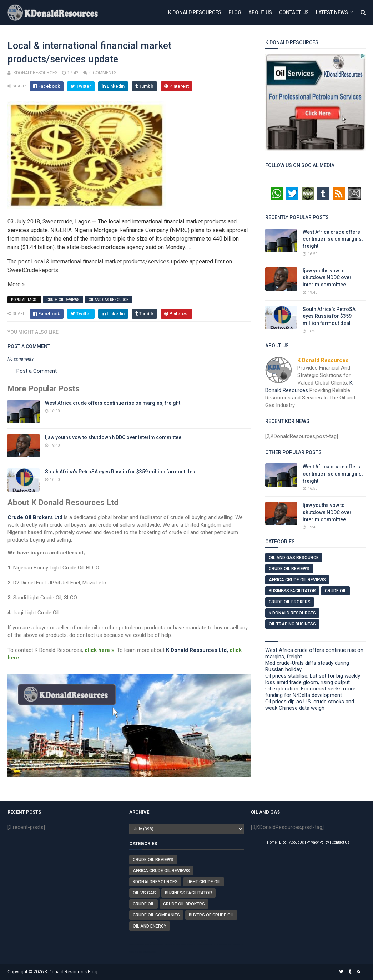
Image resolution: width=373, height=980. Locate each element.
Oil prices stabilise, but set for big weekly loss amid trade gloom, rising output (313, 679)
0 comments (103, 73)
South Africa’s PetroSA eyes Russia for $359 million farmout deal (121, 472)
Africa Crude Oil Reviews (297, 580)
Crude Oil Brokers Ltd (35, 517)
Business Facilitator (292, 591)
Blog (235, 12)
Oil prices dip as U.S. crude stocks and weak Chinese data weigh (310, 705)
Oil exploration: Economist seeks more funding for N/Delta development (310, 692)
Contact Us (294, 12)
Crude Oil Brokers (290, 602)
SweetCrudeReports (33, 270)
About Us (260, 12)
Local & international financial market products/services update (110, 262)
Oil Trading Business (292, 624)
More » (16, 284)
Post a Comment (37, 371)
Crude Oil (336, 591)
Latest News (332, 12)
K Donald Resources (195, 12)
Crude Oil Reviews (63, 300)
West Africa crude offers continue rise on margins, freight (113, 403)
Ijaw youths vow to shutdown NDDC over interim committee (113, 437)
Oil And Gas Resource (109, 300)
